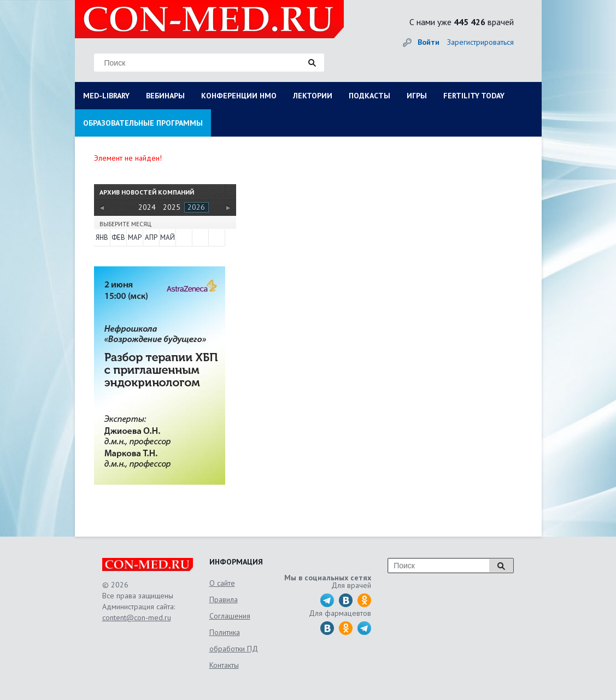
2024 (147, 207)
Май (167, 237)
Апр (151, 237)
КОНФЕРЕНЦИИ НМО (239, 96)
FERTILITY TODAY (474, 96)
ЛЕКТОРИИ (313, 96)
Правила (224, 599)
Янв (102, 237)
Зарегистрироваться (480, 42)
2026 (196, 207)
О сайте (222, 583)
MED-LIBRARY (106, 96)
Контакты (224, 665)
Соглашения (230, 616)
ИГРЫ (417, 96)
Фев (118, 237)
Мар (135, 237)
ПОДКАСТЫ (369, 96)
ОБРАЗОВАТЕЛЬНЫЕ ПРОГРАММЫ (143, 123)
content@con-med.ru (137, 617)
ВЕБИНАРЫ (165, 96)
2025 (172, 207)
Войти (429, 42)
